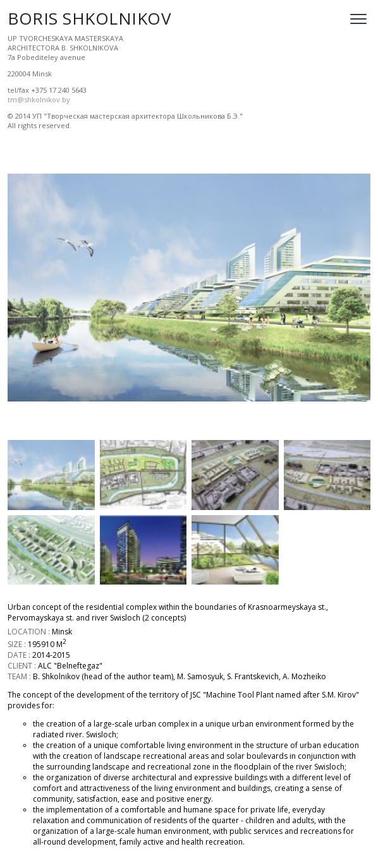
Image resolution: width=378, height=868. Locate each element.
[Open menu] (358, 19)
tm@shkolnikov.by (39, 99)
